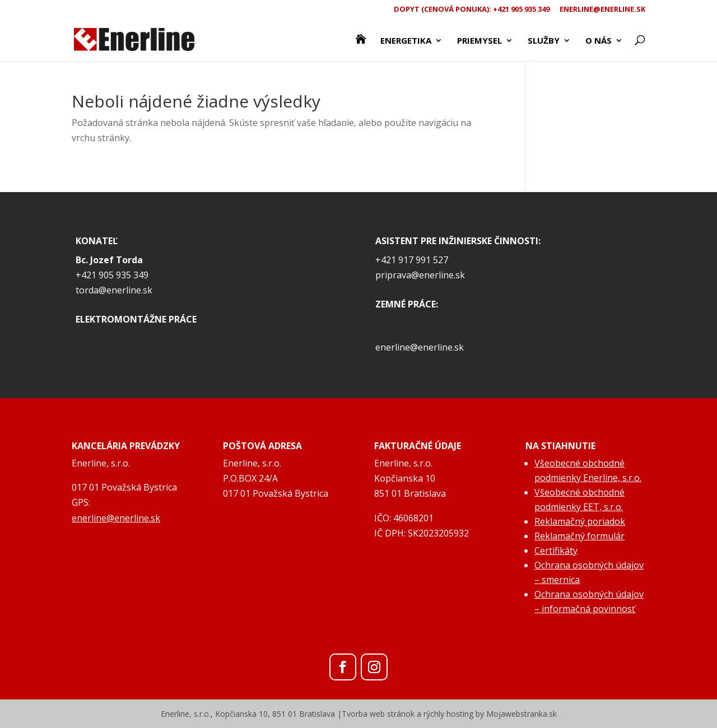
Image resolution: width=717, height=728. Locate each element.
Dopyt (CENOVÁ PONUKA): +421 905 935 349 (472, 10)
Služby (544, 41)
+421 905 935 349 (112, 275)
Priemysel (479, 41)
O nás (599, 41)
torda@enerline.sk (114, 290)
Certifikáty (556, 550)
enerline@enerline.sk (602, 10)
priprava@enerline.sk (420, 275)
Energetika (406, 41)
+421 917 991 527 (412, 260)
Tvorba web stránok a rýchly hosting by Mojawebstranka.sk (449, 714)
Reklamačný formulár (579, 536)
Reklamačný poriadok (580, 521)
